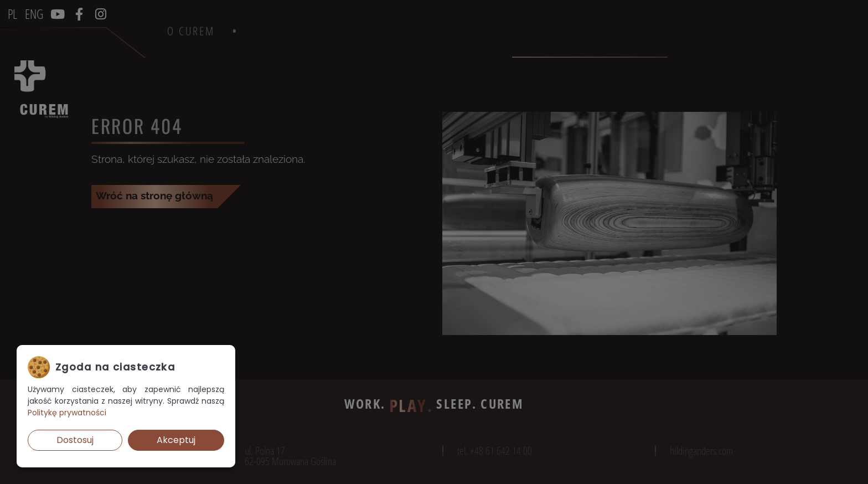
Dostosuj (75, 440)
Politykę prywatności (67, 413)
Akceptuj (176, 440)
